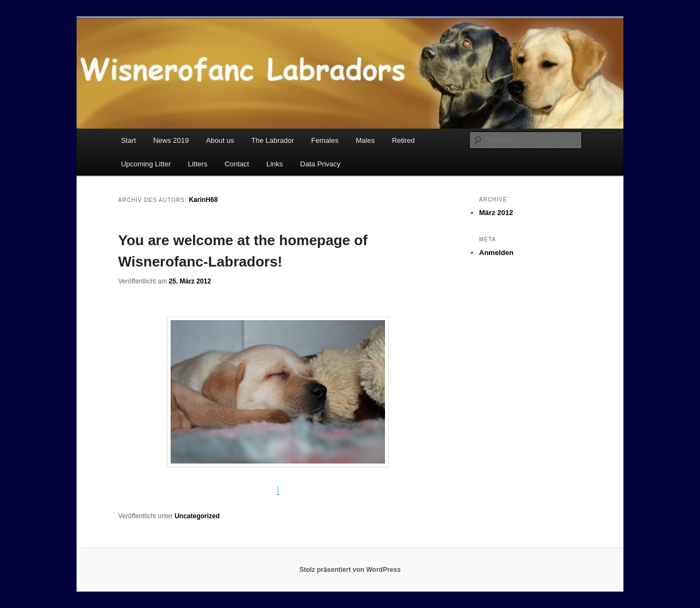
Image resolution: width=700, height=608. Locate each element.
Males (365, 140)
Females (325, 140)
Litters (198, 164)
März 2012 (496, 213)
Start (128, 140)
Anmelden (496, 253)
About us (220, 140)
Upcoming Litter (146, 164)
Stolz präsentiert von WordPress (350, 570)
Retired (404, 140)
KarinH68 (203, 200)
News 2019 (171, 140)
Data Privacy (320, 164)
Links (275, 164)
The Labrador (273, 140)
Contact (237, 164)
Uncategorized (197, 516)
